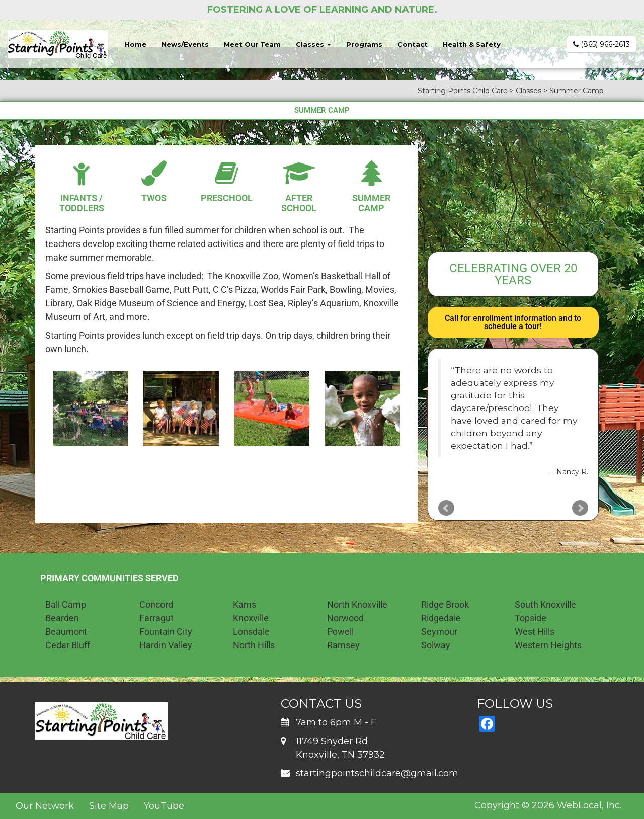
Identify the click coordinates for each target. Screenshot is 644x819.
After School (299, 203)
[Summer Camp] (371, 173)
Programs (364, 44)
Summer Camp (371, 203)
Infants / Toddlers (82, 203)
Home (136, 44)
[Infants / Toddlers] (82, 173)
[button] (57, 408)
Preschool (227, 198)
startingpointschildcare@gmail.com (377, 773)
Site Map (109, 806)
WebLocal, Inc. (589, 805)
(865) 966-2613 (601, 44)
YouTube (164, 806)
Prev (446, 508)
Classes (313, 44)
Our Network (45, 806)
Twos (154, 198)
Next (580, 508)
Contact (413, 44)
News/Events (185, 44)
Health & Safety (472, 44)
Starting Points (75, 230)
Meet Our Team (252, 44)
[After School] (299, 173)
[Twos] (154, 173)
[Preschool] (226, 173)
